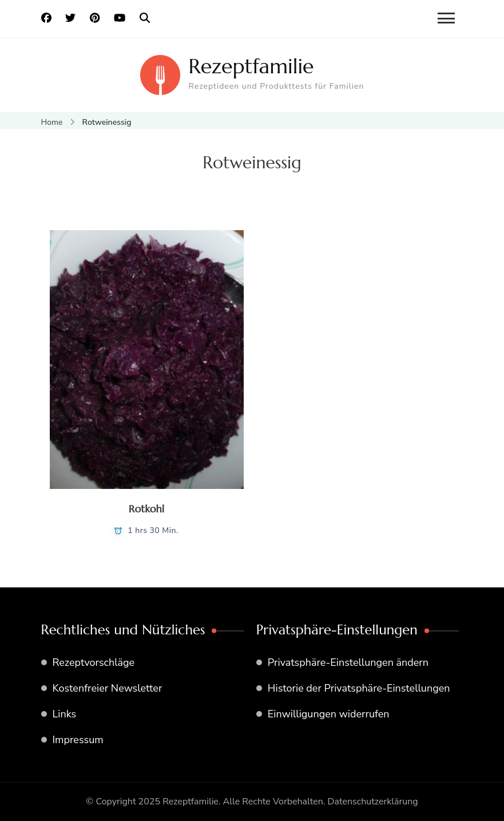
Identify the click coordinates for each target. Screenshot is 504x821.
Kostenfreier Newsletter (108, 688)
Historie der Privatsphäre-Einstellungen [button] (359, 688)
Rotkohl (146, 509)
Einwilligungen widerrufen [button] (329, 714)
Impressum (78, 740)
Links (65, 714)
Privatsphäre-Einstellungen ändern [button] (348, 662)
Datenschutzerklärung (373, 802)
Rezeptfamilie (251, 66)
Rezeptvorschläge (94, 662)
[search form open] (145, 18)
